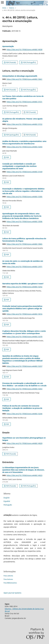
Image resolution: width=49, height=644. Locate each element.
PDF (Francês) (11, 62)
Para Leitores (8, 576)
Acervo (12, 8)
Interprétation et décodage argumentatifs (20, 76)
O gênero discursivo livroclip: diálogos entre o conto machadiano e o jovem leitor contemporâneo (24, 332)
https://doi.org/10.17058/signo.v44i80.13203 (24, 147)
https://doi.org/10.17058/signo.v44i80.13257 (24, 366)
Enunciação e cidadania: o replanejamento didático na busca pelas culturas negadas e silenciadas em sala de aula (23, 191)
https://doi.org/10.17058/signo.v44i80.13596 (24, 222)
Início (4, 8)
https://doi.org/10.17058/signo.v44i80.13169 (24, 172)
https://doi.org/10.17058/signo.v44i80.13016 (24, 314)
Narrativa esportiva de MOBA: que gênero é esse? (23, 284)
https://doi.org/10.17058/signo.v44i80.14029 (24, 443)
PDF (7, 157)
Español (7, 501)
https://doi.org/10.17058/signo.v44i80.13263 (24, 389)
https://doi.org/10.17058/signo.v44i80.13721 (24, 102)
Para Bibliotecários (10, 583)
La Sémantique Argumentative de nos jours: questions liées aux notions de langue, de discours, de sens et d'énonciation (23, 470)
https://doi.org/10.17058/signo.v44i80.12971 (24, 267)
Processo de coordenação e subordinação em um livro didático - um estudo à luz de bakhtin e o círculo (24, 384)
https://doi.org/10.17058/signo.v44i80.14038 (24, 50)
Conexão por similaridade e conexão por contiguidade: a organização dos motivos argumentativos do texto (19, 166)
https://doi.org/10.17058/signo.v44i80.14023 (24, 475)
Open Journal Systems (12, 593)
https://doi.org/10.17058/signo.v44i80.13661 (24, 79)
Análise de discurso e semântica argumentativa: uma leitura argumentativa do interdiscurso (24, 142)
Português (8, 505)
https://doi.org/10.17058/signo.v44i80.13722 (24, 124)
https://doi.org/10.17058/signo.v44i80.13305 (24, 197)
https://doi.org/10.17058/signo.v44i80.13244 (24, 414)
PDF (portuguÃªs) (12, 135)
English (7, 498)
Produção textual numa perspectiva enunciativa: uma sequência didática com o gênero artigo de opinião (22, 308)
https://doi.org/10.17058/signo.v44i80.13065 (24, 244)
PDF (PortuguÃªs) (29, 62)
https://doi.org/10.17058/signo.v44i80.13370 (24, 337)
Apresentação (8, 46)
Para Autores (8, 579)
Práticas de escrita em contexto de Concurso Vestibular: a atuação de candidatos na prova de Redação (22, 408)
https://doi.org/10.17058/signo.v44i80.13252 (24, 287)
